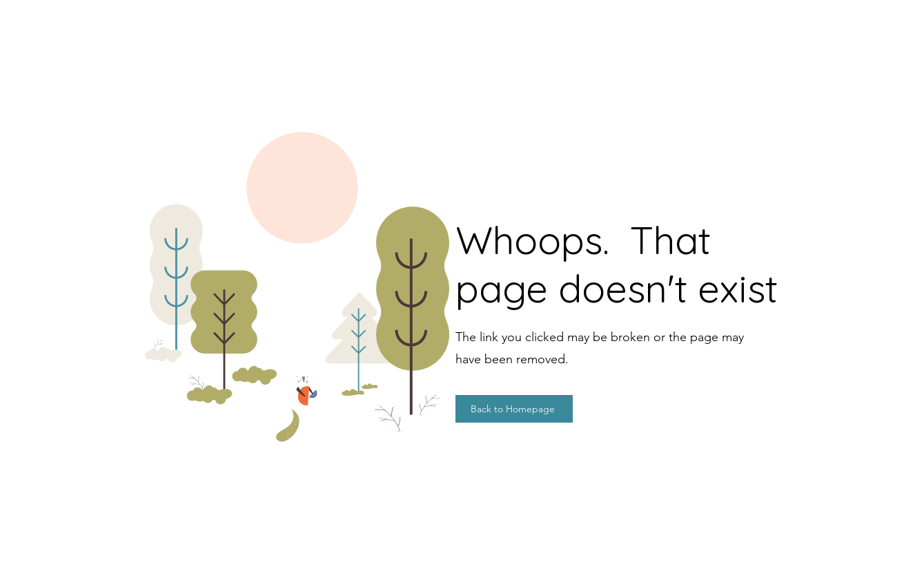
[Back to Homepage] (514, 409)
